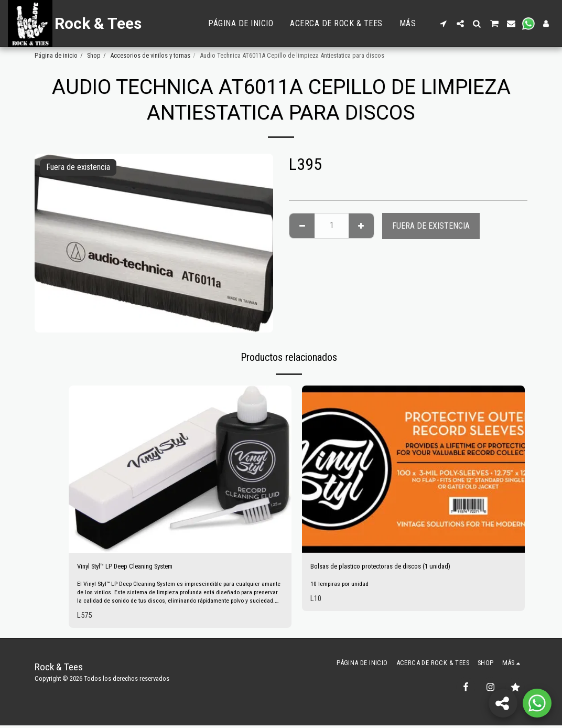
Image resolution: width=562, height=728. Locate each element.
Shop (94, 55)
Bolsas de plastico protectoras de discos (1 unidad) (395, 567)
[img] (180, 469)
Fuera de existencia (431, 226)
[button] (444, 24)
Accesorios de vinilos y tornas (150, 55)
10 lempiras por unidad (341, 586)
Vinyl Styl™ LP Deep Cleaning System (138, 567)
